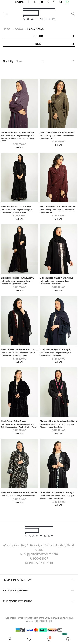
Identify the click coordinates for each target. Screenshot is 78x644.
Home (7, 29)
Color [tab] (38, 36)
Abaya (19, 29)
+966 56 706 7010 (41, 563)
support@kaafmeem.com (41, 554)
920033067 (41, 559)
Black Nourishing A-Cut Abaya (16, 206)
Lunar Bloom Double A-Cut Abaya (57, 492)
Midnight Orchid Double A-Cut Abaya (58, 421)
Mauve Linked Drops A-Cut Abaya (18, 132)
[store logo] (39, 14)
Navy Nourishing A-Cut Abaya (55, 349)
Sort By (8, 61)
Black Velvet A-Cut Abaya (14, 421)
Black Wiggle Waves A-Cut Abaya (57, 278)
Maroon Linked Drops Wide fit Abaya (58, 206)
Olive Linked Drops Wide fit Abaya (57, 132)
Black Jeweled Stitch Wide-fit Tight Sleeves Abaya (26, 349)
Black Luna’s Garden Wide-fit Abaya (19, 492)
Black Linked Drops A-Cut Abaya (17, 278)
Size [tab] (38, 44)
